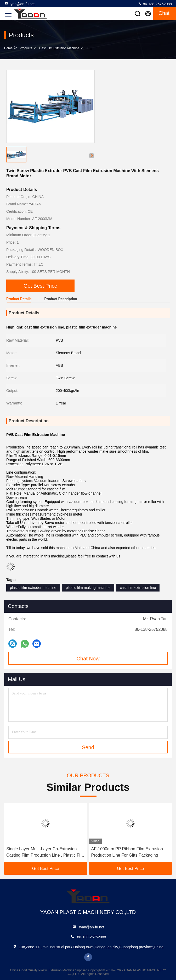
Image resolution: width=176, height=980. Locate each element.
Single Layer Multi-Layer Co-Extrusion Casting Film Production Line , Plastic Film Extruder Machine (46, 853)
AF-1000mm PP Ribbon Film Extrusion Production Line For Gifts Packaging (127, 852)
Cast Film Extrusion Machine (59, 48)
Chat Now (88, 659)
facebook (88, 957)
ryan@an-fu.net (19, 4)
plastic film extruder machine (33, 588)
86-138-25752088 (155, 4)
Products (26, 48)
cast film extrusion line (138, 588)
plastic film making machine (88, 588)
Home (8, 48)
